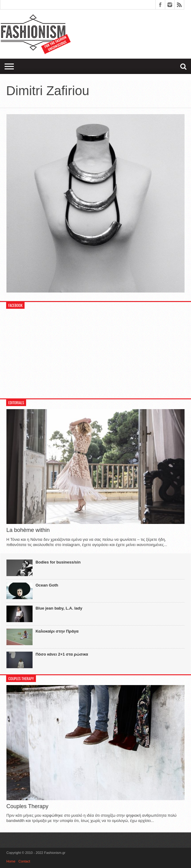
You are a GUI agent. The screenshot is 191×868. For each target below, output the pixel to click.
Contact (24, 861)
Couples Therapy (27, 806)
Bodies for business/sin (58, 562)
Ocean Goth (47, 585)
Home (11, 861)
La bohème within (28, 530)
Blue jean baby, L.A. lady (59, 608)
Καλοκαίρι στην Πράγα (57, 631)
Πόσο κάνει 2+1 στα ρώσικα (62, 654)
